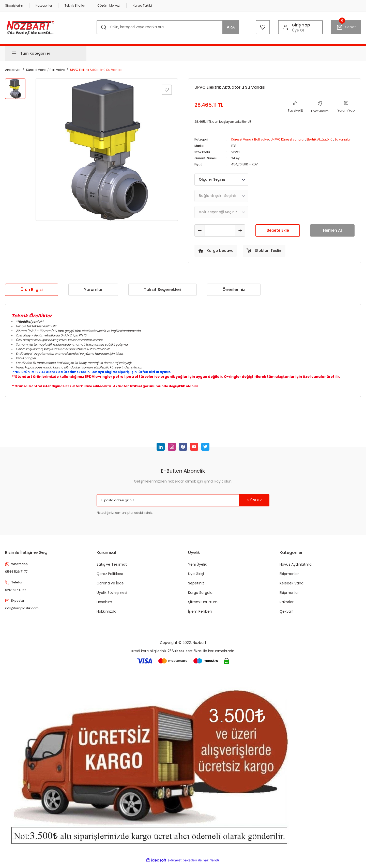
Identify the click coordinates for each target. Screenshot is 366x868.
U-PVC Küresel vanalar (289, 139)
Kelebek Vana (292, 587)
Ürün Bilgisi (32, 294)
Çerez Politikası (110, 578)
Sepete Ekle (278, 234)
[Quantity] (220, 235)
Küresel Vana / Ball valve (250, 139)
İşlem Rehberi (200, 615)
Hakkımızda (106, 615)
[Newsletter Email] (183, 504)
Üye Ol (298, 30)
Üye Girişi (196, 578)
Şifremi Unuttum (203, 606)
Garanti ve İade (110, 587)
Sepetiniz (196, 587)
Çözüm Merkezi (109, 5)
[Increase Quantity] (240, 235)
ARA (231, 27)
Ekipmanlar (289, 578)
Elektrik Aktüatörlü (322, 139)
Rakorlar (287, 606)
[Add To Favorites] (167, 90)
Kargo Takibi (142, 5)
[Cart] (346, 27)
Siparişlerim (14, 5)
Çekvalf (286, 615)
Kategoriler (44, 5)
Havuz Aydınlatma (296, 568)
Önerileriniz (234, 294)
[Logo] (30, 27)
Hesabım (104, 606)
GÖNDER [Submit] (254, 504)
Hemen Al (332, 234)
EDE (234, 150)
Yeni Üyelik (197, 568)
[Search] (168, 27)
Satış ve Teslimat (112, 568)
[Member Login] (300, 27)
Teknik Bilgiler (75, 5)
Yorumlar (93, 294)
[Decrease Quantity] (200, 235)
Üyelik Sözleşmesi (112, 597)
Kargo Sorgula (200, 597)
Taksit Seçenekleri (163, 294)
